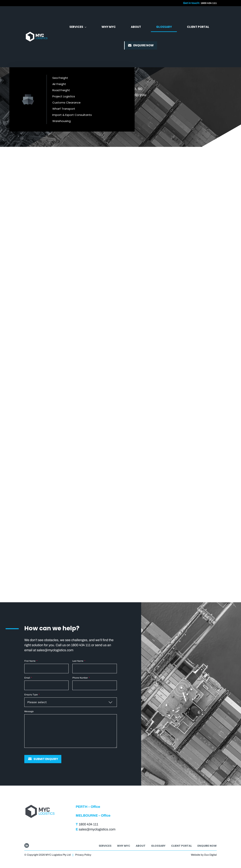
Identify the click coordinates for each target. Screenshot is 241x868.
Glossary (158, 846)
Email (28, 678)
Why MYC (124, 846)
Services (105, 846)
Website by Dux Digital (204, 855)
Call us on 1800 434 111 (73, 645)
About (141, 846)
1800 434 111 (208, 3)
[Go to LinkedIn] (27, 845)
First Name (31, 661)
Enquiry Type (32, 695)
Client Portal (181, 846)
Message (29, 711)
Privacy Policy (83, 855)
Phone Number (81, 678)
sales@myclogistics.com (55, 650)
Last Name (79, 661)
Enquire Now (207, 846)
